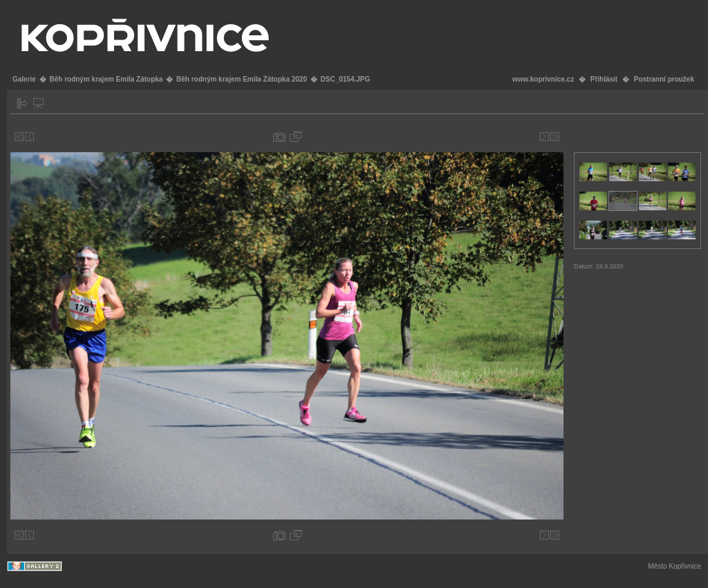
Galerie (24, 79)
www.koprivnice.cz (543, 79)
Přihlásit (604, 79)
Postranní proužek (664, 79)
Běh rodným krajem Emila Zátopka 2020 (242, 79)
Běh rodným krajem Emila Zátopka (106, 79)
